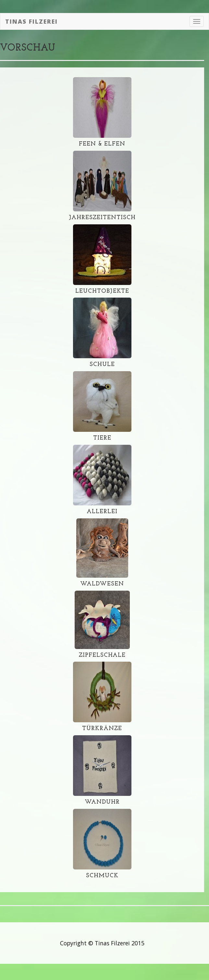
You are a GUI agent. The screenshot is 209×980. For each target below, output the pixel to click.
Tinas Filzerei (31, 21)
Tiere (102, 438)
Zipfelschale (102, 655)
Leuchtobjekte (102, 291)
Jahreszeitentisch (102, 218)
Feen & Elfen (102, 144)
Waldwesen (102, 584)
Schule (102, 365)
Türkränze (102, 729)
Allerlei (102, 512)
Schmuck (102, 876)
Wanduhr (102, 802)
